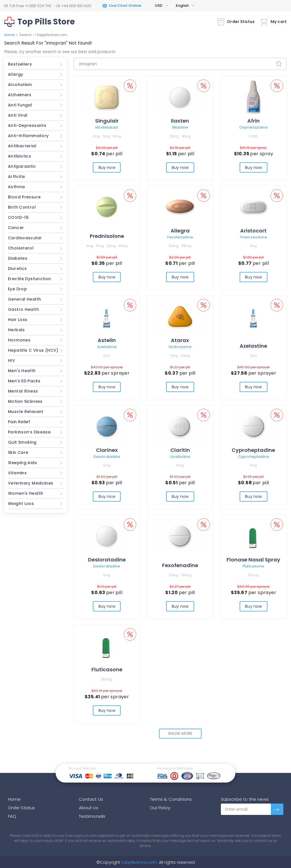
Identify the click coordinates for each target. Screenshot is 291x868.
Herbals (16, 330)
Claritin (180, 450)
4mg (96, 136)
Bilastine (180, 127)
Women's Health (26, 493)
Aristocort (253, 231)
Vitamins (17, 473)
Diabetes (18, 258)
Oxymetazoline (254, 127)
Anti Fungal (20, 105)
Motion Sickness (25, 401)
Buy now (107, 167)
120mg (174, 246)
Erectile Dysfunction (30, 279)
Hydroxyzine (180, 347)
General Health (24, 299)
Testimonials (92, 816)
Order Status (236, 22)
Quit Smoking (22, 442)
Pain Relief (19, 422)
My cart (274, 22)
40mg (186, 136)
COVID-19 (18, 217)
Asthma (16, 187)
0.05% (253, 136)
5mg (106, 136)
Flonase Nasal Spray (253, 560)
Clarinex (107, 450)
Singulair (107, 121)
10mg (117, 136)
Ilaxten (180, 121)
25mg (185, 356)
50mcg (254, 575)
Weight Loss (21, 504)
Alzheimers (20, 95)
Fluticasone (253, 566)
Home (9, 35)
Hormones (19, 340)
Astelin (107, 340)
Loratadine (180, 457)
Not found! (80, 43)
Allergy (16, 74)
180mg (186, 246)
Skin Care (18, 452)
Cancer (16, 228)
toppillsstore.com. (139, 862)
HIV (11, 360)
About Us (89, 808)
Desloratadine (107, 457)
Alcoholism (20, 85)
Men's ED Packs (24, 381)
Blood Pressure (24, 197)
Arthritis (16, 177)
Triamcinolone (254, 237)
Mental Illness (23, 391)
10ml (107, 356)
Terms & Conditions (171, 799)
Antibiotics (19, 156)
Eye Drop (17, 289)
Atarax (180, 340)
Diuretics (17, 269)
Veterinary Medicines (31, 483)
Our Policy (160, 808)
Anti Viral (18, 115)
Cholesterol (21, 248)
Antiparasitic (22, 166)
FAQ (12, 816)
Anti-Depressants (27, 125)
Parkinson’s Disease (29, 432)
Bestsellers (20, 64)
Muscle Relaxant (26, 412)
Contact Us (91, 799)
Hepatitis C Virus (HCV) (33, 350)
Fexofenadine (180, 237)
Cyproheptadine (253, 450)
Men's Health (22, 371)
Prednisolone (107, 236)
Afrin (254, 121)
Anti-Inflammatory (28, 136)
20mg (174, 136)
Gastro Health (23, 309)
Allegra (180, 231)
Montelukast (107, 127)
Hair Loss (18, 320)
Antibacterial (22, 146)
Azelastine (107, 347)
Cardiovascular (25, 238)
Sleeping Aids (22, 463)
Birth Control (22, 207)
